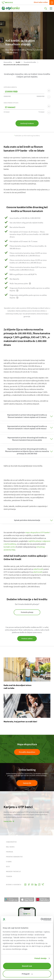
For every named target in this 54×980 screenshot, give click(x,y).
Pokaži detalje (41, 958)
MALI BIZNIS (10, 847)
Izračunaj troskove (27, 123)
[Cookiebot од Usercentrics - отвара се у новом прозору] (41, 920)
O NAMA (9, 862)
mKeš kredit (38, 569)
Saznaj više (27, 783)
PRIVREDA (9, 852)
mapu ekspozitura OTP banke (37, 532)
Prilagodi (27, 974)
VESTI (8, 867)
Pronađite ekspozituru (27, 752)
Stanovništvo (8, 62)
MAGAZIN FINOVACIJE (13, 871)
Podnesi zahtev (27, 639)
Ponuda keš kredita (30, 62)
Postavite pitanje (27, 612)
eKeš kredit (38, 572)
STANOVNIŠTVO (11, 842)
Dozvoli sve (27, 966)
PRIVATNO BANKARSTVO (14, 857)
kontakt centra (10, 547)
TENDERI (9, 876)
